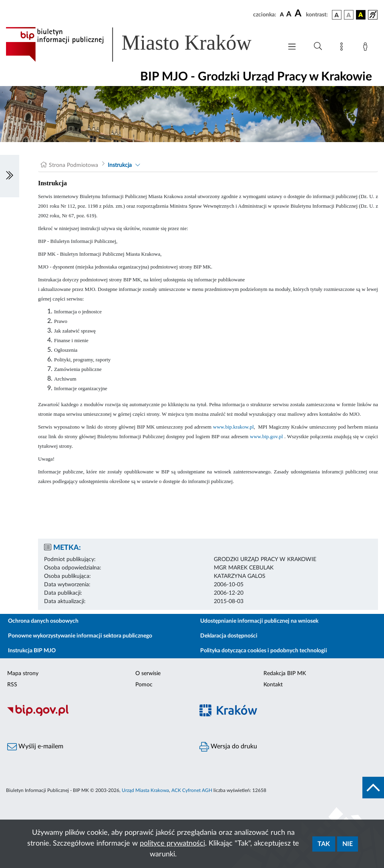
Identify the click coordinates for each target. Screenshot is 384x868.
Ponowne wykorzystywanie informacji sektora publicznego (80, 636)
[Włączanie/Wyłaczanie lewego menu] (10, 176)
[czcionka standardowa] (282, 14)
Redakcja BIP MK (285, 674)
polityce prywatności (172, 844)
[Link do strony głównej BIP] (140, 44)
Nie (348, 844)
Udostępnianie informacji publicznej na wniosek (259, 621)
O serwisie (148, 674)
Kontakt (273, 685)
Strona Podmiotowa (73, 165)
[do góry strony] (373, 788)
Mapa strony (23, 674)
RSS (12, 685)
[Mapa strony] (343, 48)
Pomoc (144, 685)
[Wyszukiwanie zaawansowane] (318, 46)
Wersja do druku (228, 747)
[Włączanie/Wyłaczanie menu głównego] (292, 47)
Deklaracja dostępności (229, 636)
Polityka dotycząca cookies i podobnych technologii (264, 651)
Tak (324, 844)
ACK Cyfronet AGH (192, 790)
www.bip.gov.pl (266, 436)
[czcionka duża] (299, 14)
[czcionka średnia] (289, 15)
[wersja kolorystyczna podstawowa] (337, 15)
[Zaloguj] (367, 48)
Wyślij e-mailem (35, 747)
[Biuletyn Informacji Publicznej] (96, 715)
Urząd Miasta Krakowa (145, 790)
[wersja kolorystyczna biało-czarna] (349, 15)
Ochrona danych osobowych (43, 621)
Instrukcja (120, 165)
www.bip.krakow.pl (233, 427)
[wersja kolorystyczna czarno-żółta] (361, 15)
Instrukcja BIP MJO (32, 651)
